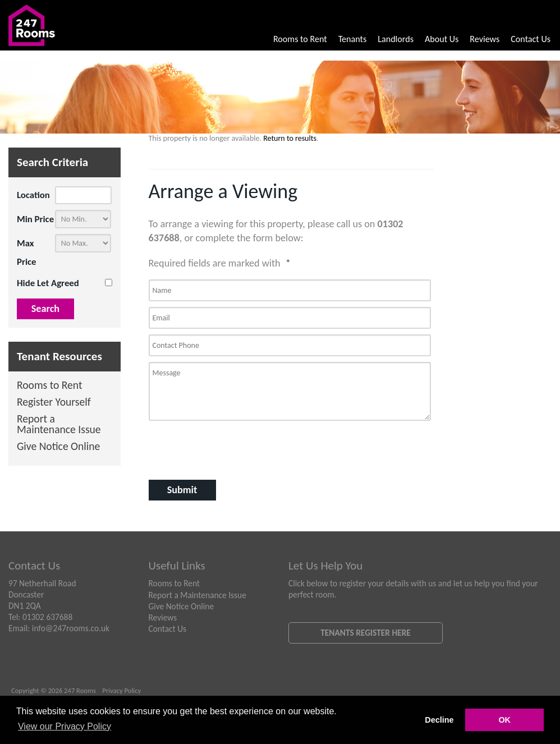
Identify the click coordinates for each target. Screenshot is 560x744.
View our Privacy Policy (65, 726)
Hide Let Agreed (48, 283)
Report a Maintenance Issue (59, 425)
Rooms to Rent (300, 39)
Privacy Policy (121, 690)
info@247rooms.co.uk (71, 628)
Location (33, 195)
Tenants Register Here (366, 633)
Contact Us (531, 39)
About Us (442, 39)
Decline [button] (439, 720)
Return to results (290, 138)
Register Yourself (54, 403)
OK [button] (504, 720)
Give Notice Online (58, 447)
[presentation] (208, 446)
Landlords (396, 39)
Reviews (485, 39)
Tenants (353, 39)
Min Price (35, 219)
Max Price (27, 252)
